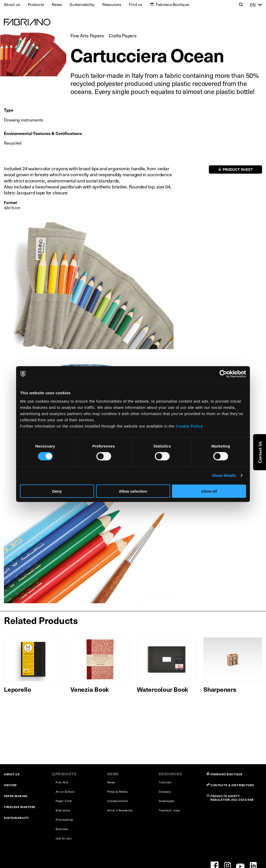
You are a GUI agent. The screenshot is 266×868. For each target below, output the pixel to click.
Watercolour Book (162, 689)
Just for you (64, 838)
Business (62, 829)
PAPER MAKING (16, 796)
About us (12, 4)
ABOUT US (12, 774)
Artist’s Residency (120, 810)
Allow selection (133, 491)
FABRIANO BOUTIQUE (227, 774)
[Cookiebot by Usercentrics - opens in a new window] (223, 374)
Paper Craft (64, 801)
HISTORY (10, 785)
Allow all (209, 491)
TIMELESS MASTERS (20, 807)
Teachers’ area (169, 810)
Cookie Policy (189, 426)
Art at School (65, 792)
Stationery (63, 810)
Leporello (18, 689)
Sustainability (82, 4)
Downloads (166, 801)
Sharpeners (220, 689)
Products (36, 4)
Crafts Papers (123, 35)
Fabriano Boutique (172, 4)
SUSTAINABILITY (16, 818)
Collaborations (118, 801)
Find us (136, 4)
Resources (112, 4)
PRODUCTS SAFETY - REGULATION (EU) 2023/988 (232, 798)
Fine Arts (62, 782)
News (57, 4)
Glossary (165, 792)
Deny (57, 491)
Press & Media (118, 792)
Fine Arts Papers (87, 35)
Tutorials (165, 782)
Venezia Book (90, 689)
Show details (224, 475)
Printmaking (64, 820)
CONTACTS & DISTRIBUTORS (232, 785)
